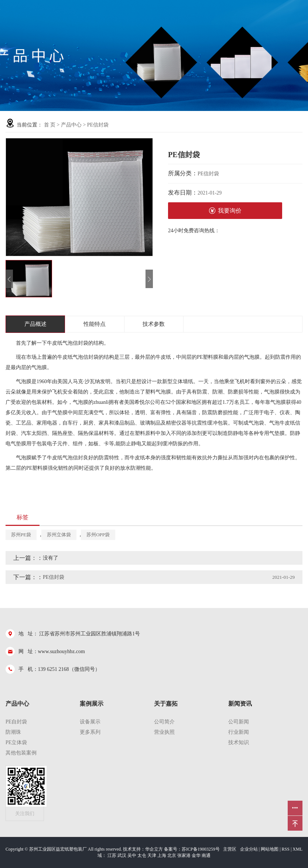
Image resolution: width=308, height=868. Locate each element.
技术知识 (239, 742)
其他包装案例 (21, 753)
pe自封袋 (16, 722)
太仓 (142, 855)
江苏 (112, 855)
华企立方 (154, 849)
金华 (196, 855)
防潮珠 (13, 732)
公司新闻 (239, 722)
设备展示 (90, 722)
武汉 (122, 855)
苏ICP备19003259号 (201, 849)
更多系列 (90, 732)
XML (297, 849)
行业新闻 (239, 732)
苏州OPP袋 (98, 535)
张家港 (184, 855)
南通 (206, 855)
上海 (162, 855)
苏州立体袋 (59, 535)
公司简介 (164, 722)
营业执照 (164, 732)
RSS (286, 849)
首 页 (50, 125)
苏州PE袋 (21, 535)
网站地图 (270, 849)
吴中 (132, 855)
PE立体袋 (16, 742)
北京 (172, 855)
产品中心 (71, 125)
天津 (152, 855)
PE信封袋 (98, 125)
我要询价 (225, 211)
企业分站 (249, 849)
